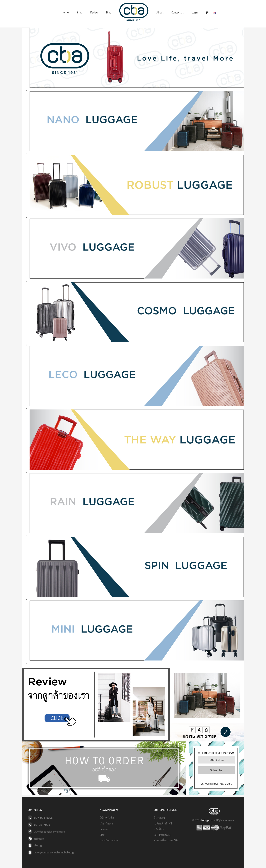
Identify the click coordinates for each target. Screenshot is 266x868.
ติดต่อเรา (159, 818)
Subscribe (216, 770)
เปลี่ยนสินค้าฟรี (163, 823)
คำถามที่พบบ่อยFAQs (166, 840)
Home (65, 12)
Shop (79, 12)
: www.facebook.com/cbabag (46, 832)
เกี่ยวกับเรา (106, 823)
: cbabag (35, 845)
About (160, 12)
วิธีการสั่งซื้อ (107, 818)
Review (94, 12)
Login (195, 12)
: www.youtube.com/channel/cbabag (51, 852)
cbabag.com (207, 820)
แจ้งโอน (159, 829)
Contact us (178, 12)
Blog (109, 12)
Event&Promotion (110, 840)
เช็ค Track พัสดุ (162, 835)
